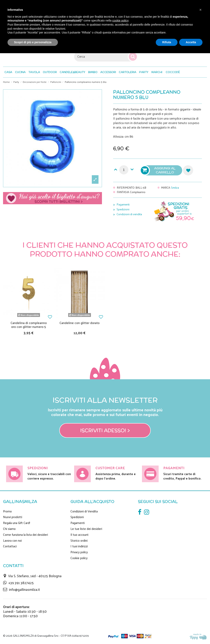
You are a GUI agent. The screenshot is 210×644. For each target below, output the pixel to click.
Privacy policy (79, 552)
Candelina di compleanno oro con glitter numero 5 (29, 325)
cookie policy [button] (120, 21)
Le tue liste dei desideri (86, 529)
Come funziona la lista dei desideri (25, 535)
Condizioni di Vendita (84, 511)
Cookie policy (79, 558)
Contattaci (10, 546)
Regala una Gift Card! (17, 523)
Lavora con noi (12, 540)
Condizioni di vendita (129, 214)
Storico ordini (79, 540)
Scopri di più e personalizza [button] (33, 42)
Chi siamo (9, 529)
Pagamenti (123, 204)
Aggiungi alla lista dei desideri (188, 170)
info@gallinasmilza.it (24, 589)
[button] (173, 72)
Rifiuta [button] (167, 42)
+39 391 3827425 (21, 583)
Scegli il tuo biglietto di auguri (52, 198)
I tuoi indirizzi (79, 546)
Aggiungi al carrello (159, 170)
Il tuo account (80, 535)
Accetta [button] (191, 42)
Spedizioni (123, 209)
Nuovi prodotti (13, 517)
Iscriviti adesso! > (105, 430)
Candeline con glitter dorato (80, 323)
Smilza (175, 187)
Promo (7, 511)
